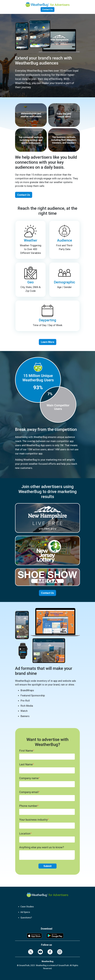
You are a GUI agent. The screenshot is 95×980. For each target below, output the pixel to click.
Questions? (26, 918)
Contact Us (47, 9)
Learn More (48, 342)
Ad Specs (25, 912)
